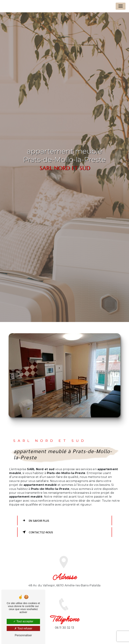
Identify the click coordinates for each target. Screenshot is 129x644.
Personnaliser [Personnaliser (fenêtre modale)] (23, 635)
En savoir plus (35, 520)
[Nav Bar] (121, 6)
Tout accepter (23, 621)
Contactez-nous (37, 532)
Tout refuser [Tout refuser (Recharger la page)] (23, 628)
